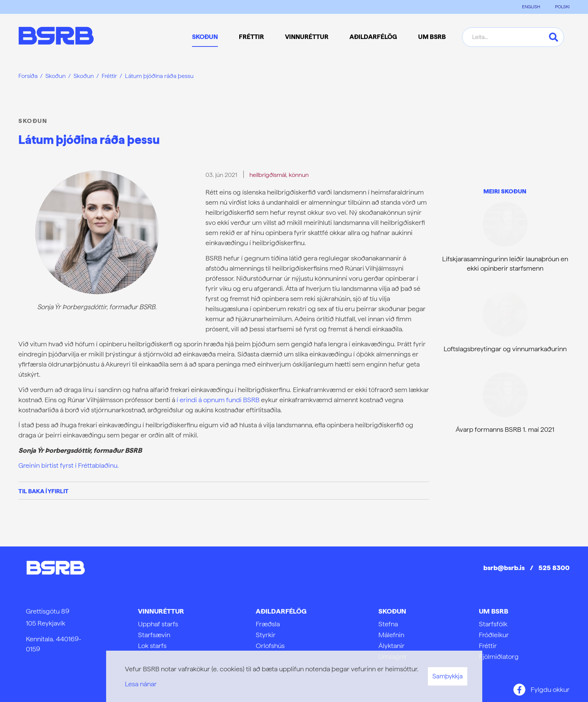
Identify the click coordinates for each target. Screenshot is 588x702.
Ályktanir (391, 646)
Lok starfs (152, 646)
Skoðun (55, 76)
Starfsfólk (493, 624)
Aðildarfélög (281, 611)
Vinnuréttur (161, 611)
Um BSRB (493, 611)
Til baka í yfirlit (43, 491)
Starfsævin (154, 635)
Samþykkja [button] (448, 676)
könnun (299, 175)
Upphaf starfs (158, 624)
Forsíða (28, 76)
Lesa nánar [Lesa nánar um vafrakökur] (141, 684)
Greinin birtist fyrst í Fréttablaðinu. (69, 465)
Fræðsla (268, 624)
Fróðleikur (494, 635)
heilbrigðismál (268, 175)
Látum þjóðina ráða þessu (159, 76)
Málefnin (391, 635)
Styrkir (266, 635)
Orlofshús (270, 646)
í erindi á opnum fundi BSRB (218, 400)
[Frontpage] (56, 37)
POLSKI (562, 7)
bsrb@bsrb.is (504, 568)
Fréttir (109, 76)
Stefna (388, 624)
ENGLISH (531, 7)
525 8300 (554, 568)
